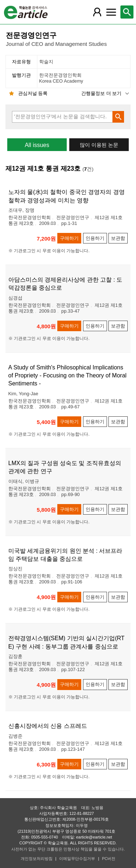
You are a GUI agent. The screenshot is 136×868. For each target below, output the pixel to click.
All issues (37, 145)
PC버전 (109, 859)
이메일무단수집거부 (77, 859)
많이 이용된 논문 (99, 145)
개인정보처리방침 (37, 859)
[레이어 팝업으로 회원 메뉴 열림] (97, 12)
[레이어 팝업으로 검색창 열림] (127, 12)
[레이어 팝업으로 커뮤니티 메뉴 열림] (111, 12)
